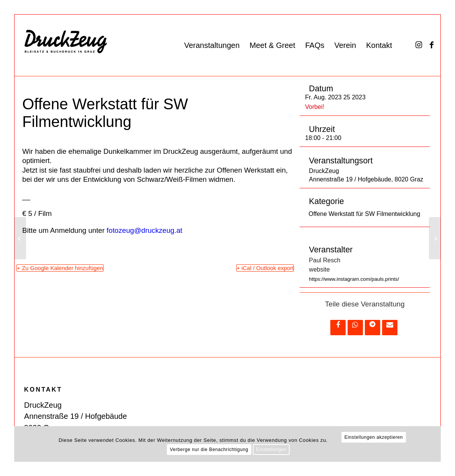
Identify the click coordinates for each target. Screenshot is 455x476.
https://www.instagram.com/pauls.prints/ (354, 279)
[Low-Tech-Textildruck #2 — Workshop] (20, 238)
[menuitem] (212, 45)
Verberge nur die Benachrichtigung (209, 450)
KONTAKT (43, 390)
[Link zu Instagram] (419, 45)
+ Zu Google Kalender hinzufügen (60, 268)
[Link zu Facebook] (432, 45)
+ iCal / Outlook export (265, 268)
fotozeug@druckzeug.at (144, 230)
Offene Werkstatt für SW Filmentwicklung (364, 214)
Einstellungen (271, 450)
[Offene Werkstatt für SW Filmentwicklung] (435, 238)
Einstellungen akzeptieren (374, 437)
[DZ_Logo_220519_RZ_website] (92, 45)
